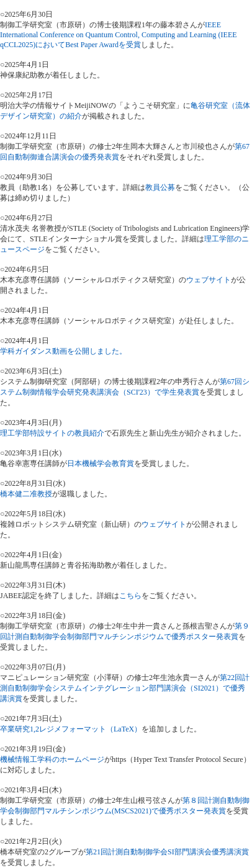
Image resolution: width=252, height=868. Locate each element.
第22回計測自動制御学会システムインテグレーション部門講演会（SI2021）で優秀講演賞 (125, 688)
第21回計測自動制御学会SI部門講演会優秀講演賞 (167, 852)
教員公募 (160, 187)
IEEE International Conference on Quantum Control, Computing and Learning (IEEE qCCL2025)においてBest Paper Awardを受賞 (119, 35)
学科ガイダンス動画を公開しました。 (63, 351)
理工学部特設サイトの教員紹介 (52, 433)
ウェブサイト (209, 280)
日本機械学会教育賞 (101, 463)
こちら (130, 596)
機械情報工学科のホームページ (52, 759)
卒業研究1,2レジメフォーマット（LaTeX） (71, 729)
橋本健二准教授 (26, 494)
